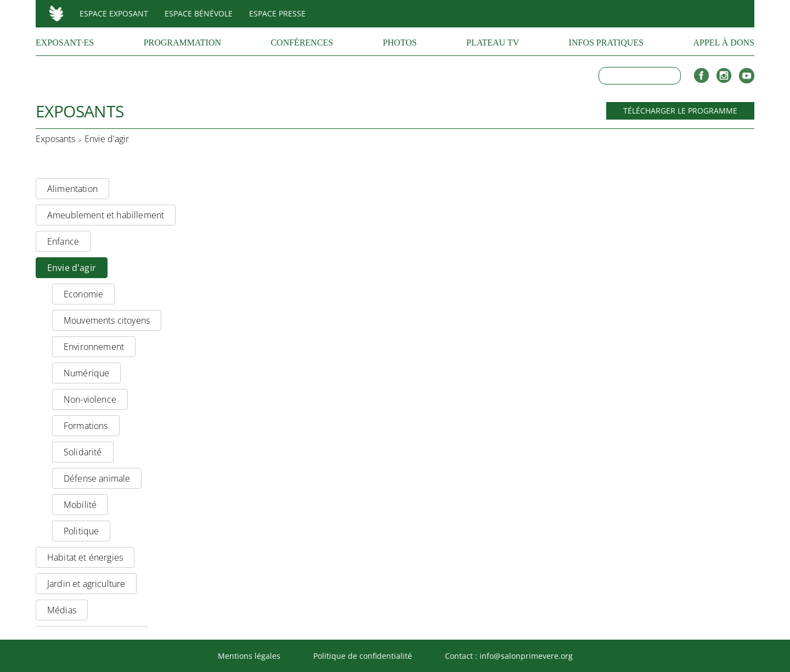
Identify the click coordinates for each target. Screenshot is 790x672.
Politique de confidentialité (363, 656)
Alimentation (72, 189)
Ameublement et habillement (106, 215)
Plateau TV (493, 43)
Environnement (94, 347)
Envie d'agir (107, 139)
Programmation (182, 43)
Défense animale (97, 478)
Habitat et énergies (85, 557)
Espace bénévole (199, 13)
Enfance (63, 241)
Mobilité (80, 505)
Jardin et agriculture (86, 584)
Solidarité (83, 452)
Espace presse (277, 13)
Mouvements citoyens (107, 320)
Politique (81, 531)
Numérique (86, 373)
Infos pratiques (606, 43)
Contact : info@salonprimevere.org (509, 656)
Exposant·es (65, 43)
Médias (62, 610)
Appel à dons (724, 43)
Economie (83, 294)
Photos (400, 43)
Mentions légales (249, 656)
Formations (86, 426)
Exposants (55, 139)
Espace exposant (114, 13)
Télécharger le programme (680, 111)
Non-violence (90, 399)
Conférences (302, 43)
